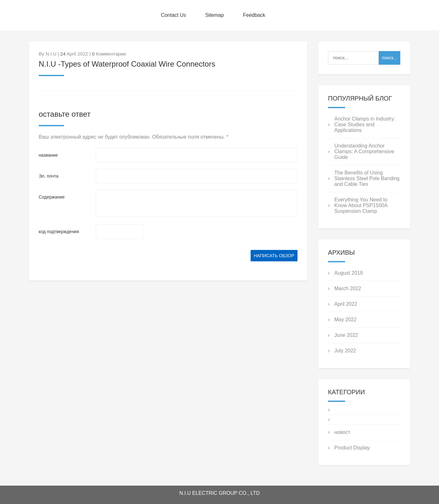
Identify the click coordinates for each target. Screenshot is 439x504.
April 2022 (346, 304)
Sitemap (215, 15)
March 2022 (348, 288)
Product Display (352, 448)
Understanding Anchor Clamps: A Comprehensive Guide (364, 151)
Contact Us (173, 15)
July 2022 (345, 351)
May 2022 (345, 320)
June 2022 (346, 335)
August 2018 (349, 273)
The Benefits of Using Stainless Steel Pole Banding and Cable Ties (367, 178)
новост (342, 432)
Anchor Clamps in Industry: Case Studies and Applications (365, 124)
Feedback (254, 15)
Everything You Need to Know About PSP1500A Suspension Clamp (361, 205)
